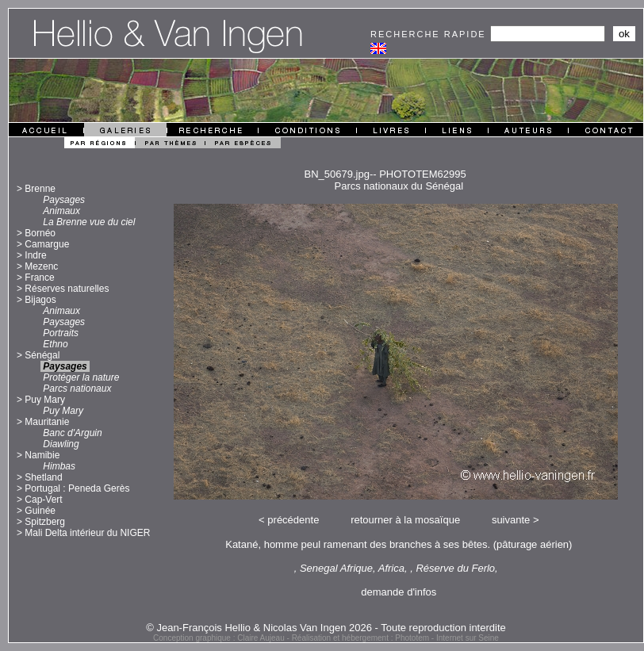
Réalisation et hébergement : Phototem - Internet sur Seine (395, 638)
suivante (511, 520)
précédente (293, 520)
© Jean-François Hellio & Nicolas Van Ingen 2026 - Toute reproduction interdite (326, 628)
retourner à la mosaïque (405, 520)
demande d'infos (399, 592)
